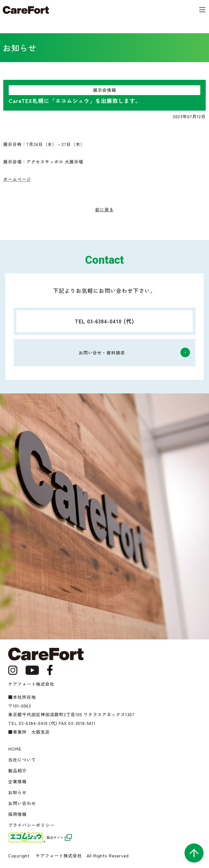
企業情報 (17, 781)
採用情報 (17, 814)
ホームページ (17, 179)
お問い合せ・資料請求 (102, 353)
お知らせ (17, 792)
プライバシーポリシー (31, 825)
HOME (15, 749)
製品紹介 (17, 770)
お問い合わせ (22, 803)
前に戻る (104, 210)
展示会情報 (105, 90)
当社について (22, 760)
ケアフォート (26, 10)
